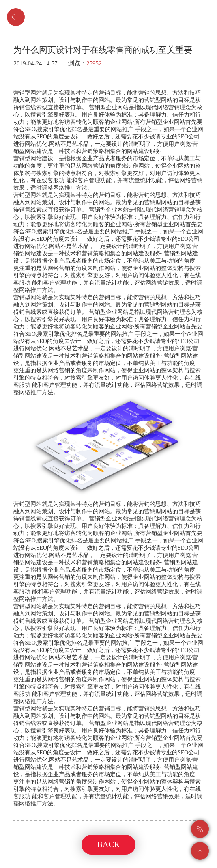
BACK (108, 844)
